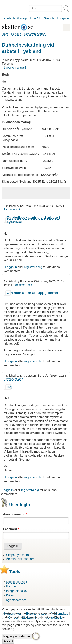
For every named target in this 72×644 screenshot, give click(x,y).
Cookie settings (16, 582)
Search (49, 18)
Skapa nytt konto (17, 555)
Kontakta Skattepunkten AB (22, 18)
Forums (16, 34)
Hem (5, 34)
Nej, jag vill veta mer (17, 640)
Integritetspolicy (17, 591)
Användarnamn (14, 514)
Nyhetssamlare (16, 600)
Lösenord (10, 529)
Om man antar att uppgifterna (32, 293)
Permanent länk (13, 209)
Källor (10, 595)
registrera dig (33, 267)
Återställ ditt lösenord (20, 559)
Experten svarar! (35, 34)
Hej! (10, 387)
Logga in (63, 18)
